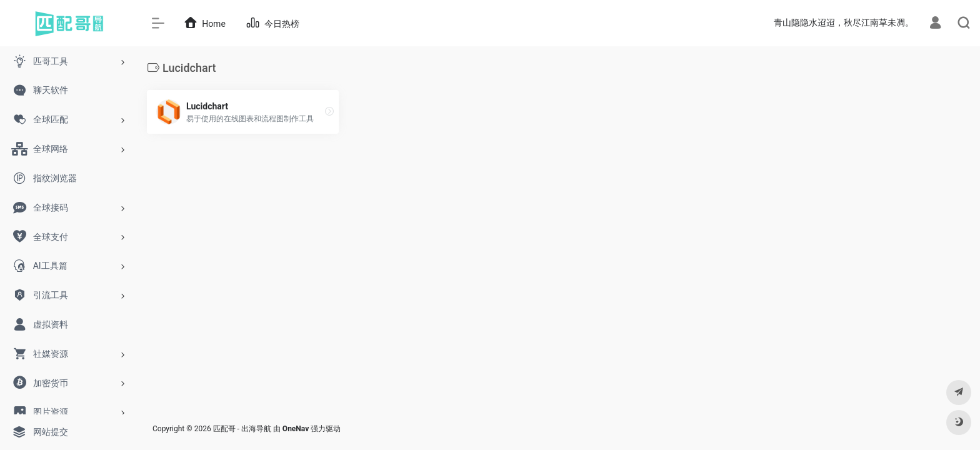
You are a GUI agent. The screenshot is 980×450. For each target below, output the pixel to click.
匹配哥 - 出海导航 (242, 429)
